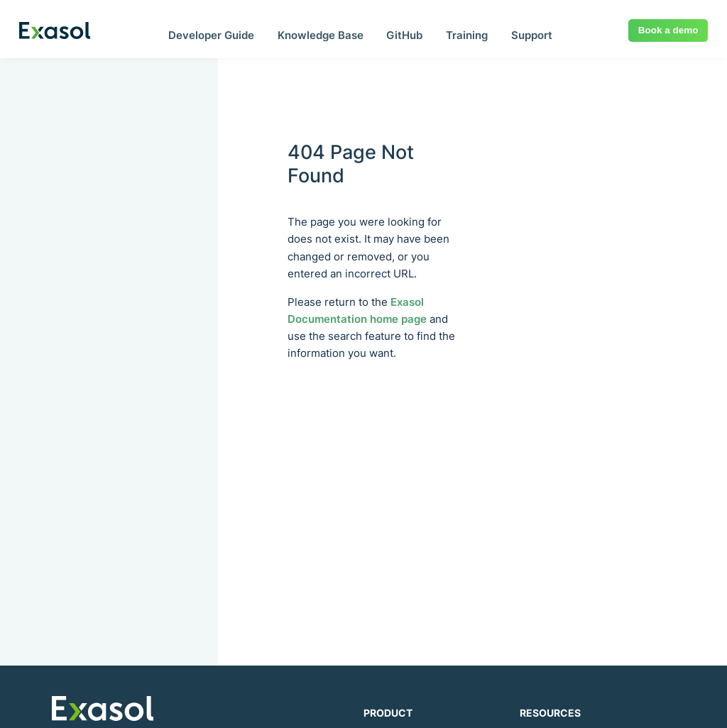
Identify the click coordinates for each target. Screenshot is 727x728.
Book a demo (668, 30)
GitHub (404, 35)
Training (467, 35)
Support (532, 35)
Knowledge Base (321, 35)
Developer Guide (211, 35)
